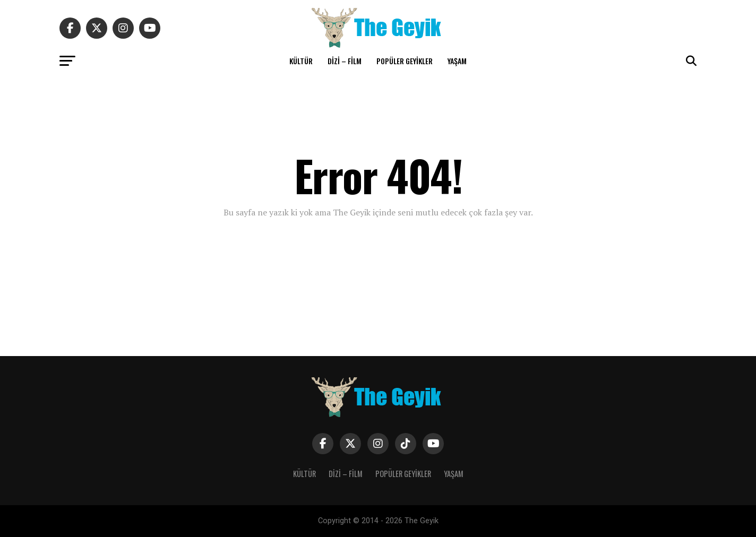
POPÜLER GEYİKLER (405, 61)
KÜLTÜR (301, 61)
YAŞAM (457, 61)
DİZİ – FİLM (345, 61)
